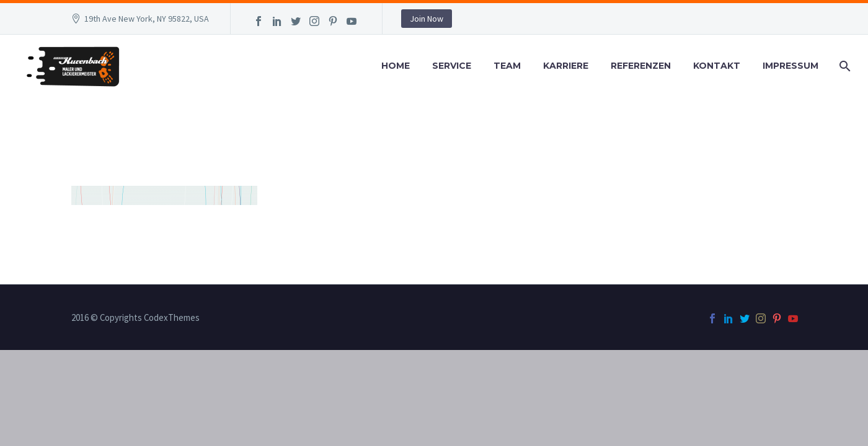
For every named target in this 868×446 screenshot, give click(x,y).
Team (507, 66)
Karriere (566, 66)
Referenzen (641, 66)
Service (452, 66)
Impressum (790, 66)
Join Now (427, 19)
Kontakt (717, 66)
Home (396, 66)
